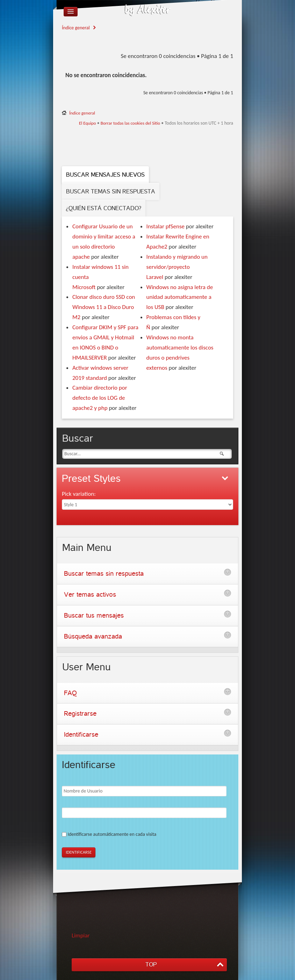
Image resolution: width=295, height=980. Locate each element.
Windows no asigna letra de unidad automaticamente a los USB (180, 297)
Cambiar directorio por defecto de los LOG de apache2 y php (100, 398)
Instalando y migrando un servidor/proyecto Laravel (177, 267)
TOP (151, 964)
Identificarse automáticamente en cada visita (112, 834)
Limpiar (81, 935)
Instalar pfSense (166, 226)
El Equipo (88, 123)
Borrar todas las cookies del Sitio (131, 123)
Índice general (76, 28)
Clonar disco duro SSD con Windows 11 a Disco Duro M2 (104, 307)
